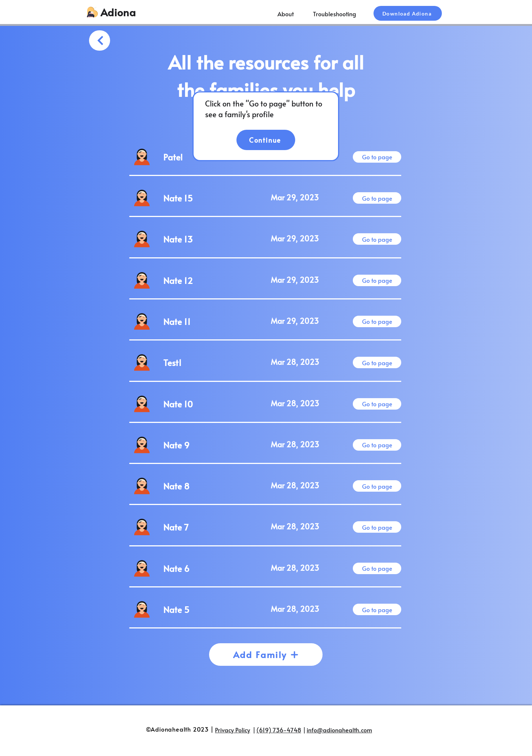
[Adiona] (119, 12)
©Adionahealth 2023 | (180, 729)
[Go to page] (377, 157)
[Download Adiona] (408, 13)
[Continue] (266, 140)
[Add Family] (266, 655)
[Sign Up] (100, 40)
